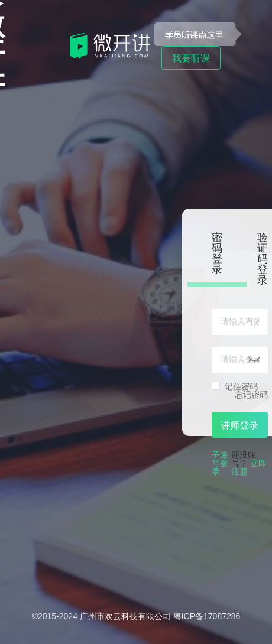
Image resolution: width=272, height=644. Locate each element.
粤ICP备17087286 (207, 616)
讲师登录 (239, 425)
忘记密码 (251, 395)
